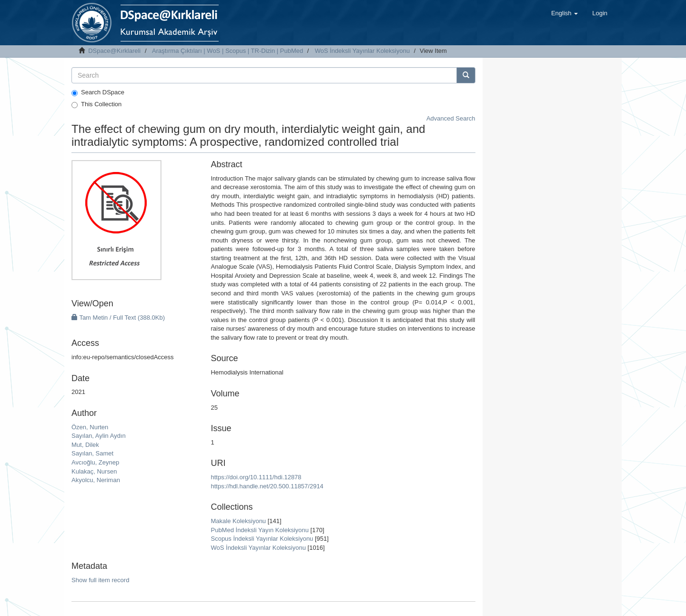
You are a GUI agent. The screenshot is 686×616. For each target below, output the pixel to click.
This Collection (96, 104)
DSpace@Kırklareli (114, 51)
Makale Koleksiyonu (238, 521)
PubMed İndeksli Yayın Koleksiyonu (259, 530)
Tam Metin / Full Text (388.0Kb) (118, 318)
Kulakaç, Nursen (94, 471)
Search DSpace (98, 92)
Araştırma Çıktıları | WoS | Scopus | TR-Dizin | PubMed (227, 51)
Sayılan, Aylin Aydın (99, 436)
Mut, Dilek (85, 445)
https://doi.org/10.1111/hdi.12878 (256, 477)
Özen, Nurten (90, 427)
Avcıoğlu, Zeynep (95, 462)
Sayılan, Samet (92, 453)
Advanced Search (451, 118)
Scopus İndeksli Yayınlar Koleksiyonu (262, 539)
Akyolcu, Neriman (96, 480)
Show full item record (100, 580)
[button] (565, 13)
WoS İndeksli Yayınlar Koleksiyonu (362, 51)
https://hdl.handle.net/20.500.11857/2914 (267, 486)
